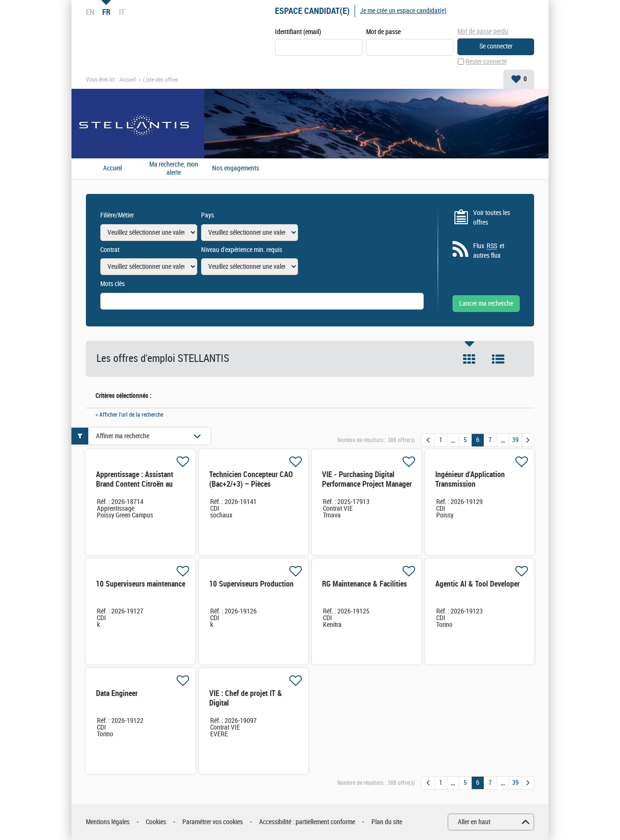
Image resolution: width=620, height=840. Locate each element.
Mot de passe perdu (483, 31)
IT (122, 12)
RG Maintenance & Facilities (364, 584)
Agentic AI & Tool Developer (477, 584)
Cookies (156, 822)
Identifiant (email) (298, 32)
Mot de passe (383, 32)
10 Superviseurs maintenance (141, 584)
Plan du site (387, 822)
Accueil (127, 80)
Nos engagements (236, 168)
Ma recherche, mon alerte (174, 169)
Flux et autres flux (489, 251)
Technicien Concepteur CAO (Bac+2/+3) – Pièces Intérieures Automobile (251, 484)
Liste (498, 359)
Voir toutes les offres (492, 218)
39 (515, 440)
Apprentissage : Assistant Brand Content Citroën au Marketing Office (135, 484)
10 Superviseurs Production (251, 584)
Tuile (469, 359)
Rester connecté (486, 62)
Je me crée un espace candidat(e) (403, 11)
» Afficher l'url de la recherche (129, 415)
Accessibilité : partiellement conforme (307, 822)
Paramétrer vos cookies (213, 822)
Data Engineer (117, 693)
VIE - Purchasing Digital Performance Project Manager (367, 479)
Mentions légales (108, 822)
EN (90, 12)
